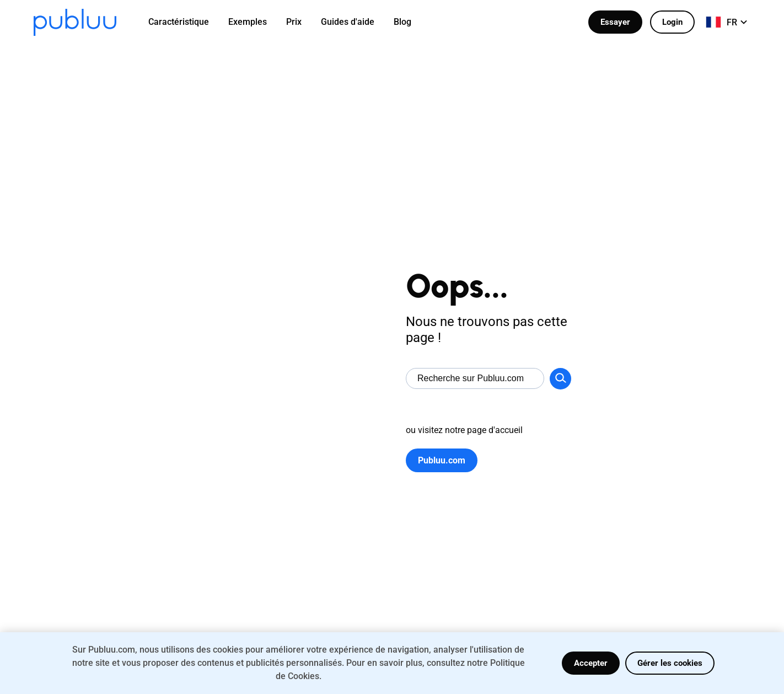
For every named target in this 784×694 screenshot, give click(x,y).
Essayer (615, 22)
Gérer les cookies (670, 663)
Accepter (591, 663)
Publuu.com (442, 460)
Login (672, 22)
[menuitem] (186, 22)
